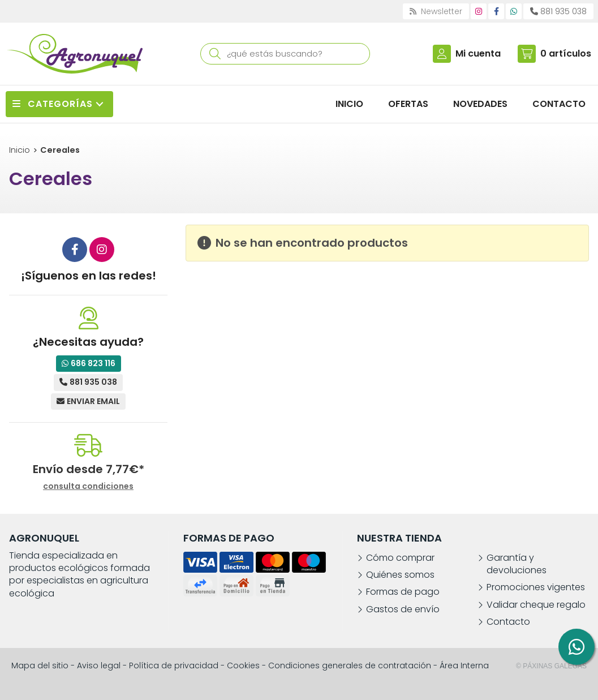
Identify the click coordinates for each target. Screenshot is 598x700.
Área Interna (464, 665)
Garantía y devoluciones (517, 564)
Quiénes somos (400, 575)
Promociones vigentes (536, 587)
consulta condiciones (88, 486)
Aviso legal (99, 665)
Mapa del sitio (40, 665)
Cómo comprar (400, 558)
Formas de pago (403, 592)
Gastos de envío (403, 609)
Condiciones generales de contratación (350, 665)
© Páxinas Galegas (551, 666)
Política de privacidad (174, 665)
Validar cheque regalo (536, 605)
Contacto (508, 622)
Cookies (243, 665)
